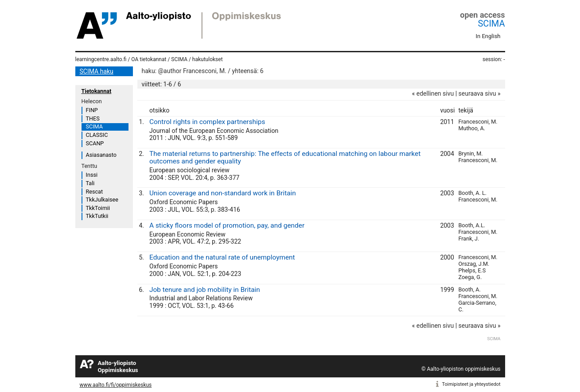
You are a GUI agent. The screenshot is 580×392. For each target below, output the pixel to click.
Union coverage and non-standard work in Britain (223, 193)
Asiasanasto (101, 155)
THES (93, 118)
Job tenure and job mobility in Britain (205, 290)
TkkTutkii (97, 216)
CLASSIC (97, 135)
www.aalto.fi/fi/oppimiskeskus (116, 385)
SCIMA (491, 23)
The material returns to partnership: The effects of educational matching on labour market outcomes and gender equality (285, 157)
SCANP (95, 143)
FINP (92, 110)
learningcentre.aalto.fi (101, 59)
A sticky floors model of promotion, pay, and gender (227, 225)
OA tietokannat (149, 59)
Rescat (95, 192)
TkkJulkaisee (102, 200)
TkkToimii (98, 208)
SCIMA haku (97, 71)
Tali (90, 183)
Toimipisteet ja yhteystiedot (471, 384)
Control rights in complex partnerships (207, 122)
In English (488, 36)
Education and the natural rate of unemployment (222, 257)
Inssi (92, 175)
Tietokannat (97, 91)
